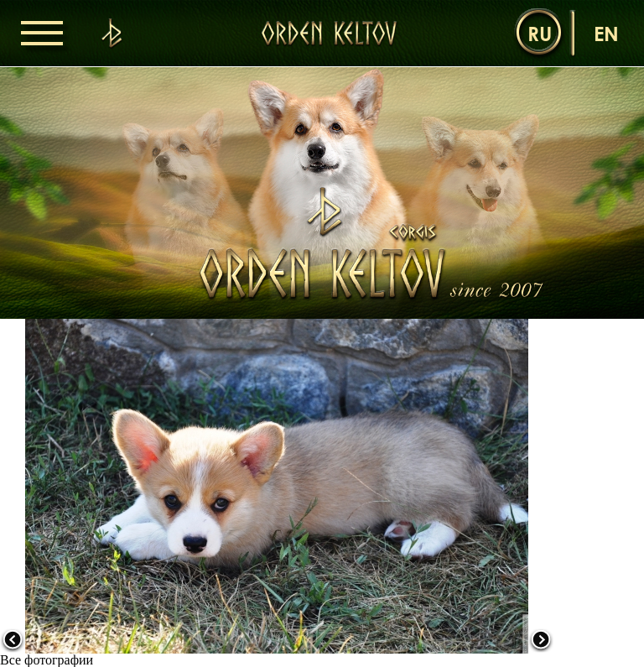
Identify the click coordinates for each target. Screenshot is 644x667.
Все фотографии (47, 660)
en (606, 33)
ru (540, 33)
